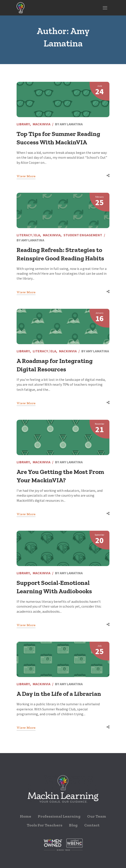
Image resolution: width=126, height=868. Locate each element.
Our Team (97, 816)
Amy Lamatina (71, 124)
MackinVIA (42, 124)
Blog (73, 825)
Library (23, 124)
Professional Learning (59, 816)
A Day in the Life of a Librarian (59, 694)
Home (26, 816)
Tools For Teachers (45, 825)
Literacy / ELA (28, 235)
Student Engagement (83, 235)
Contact (92, 825)
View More (26, 176)
